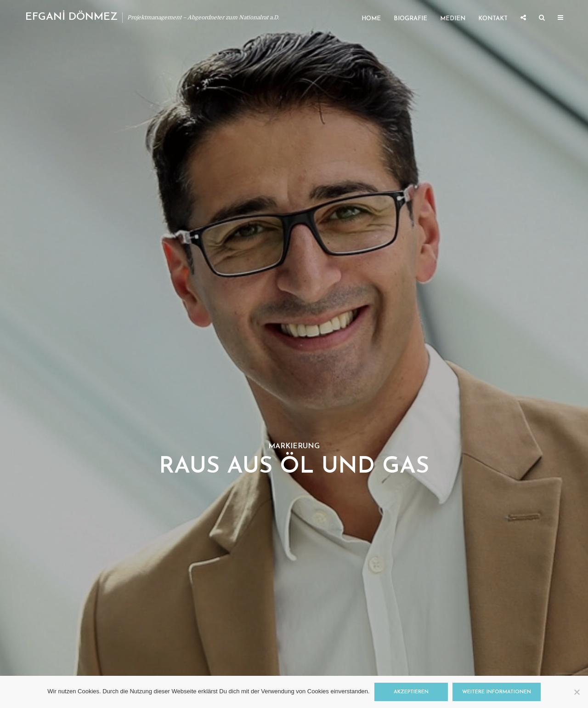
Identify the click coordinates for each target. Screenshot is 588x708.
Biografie (410, 19)
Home (371, 19)
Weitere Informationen (497, 692)
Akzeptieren (411, 692)
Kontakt (493, 19)
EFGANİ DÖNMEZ (71, 17)
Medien (453, 19)
